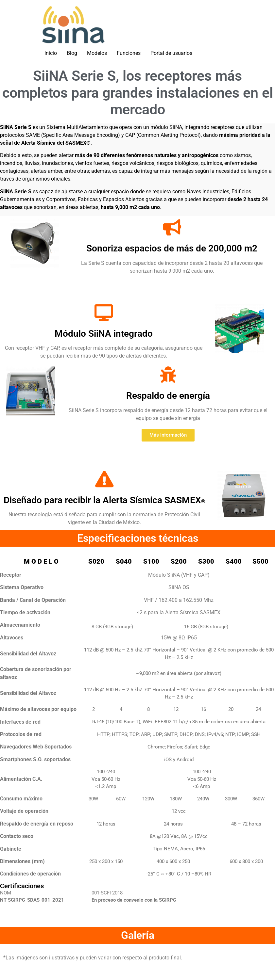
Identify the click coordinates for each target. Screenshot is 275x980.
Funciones (129, 53)
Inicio (51, 53)
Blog (72, 53)
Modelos (97, 53)
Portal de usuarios (171, 53)
